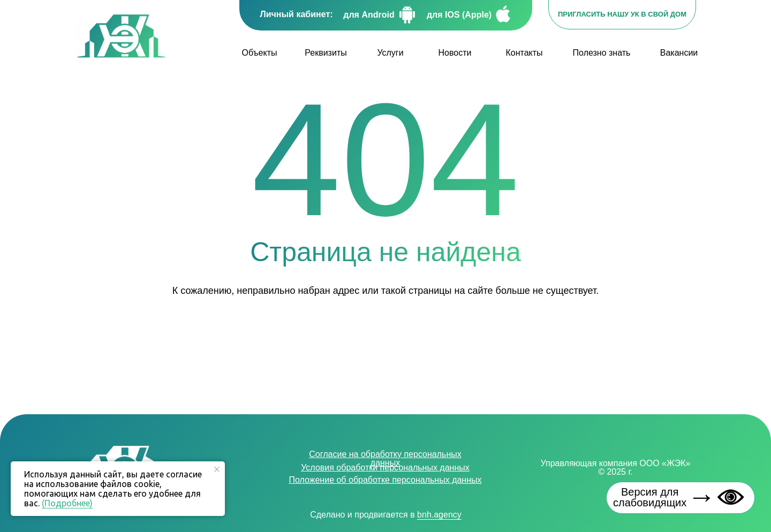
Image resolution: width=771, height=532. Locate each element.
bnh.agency (439, 515)
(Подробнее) (67, 503)
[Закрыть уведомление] (217, 469)
